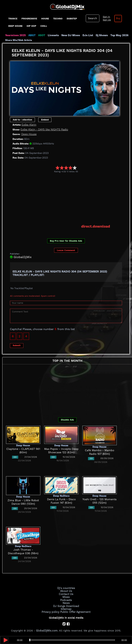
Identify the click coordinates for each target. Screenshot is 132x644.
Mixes (66, 597)
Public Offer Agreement (75, 611)
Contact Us (66, 594)
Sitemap (66, 608)
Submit (17, 345)
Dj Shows (100, 35)
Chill (44, 26)
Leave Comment (66, 250)
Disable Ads (67, 420)
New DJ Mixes (69, 35)
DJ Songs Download (66, 605)
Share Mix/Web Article (19, 40)
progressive (29, 19)
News (66, 602)
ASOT (41, 35)
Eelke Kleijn (29, 125)
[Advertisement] (71, 198)
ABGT (31, 35)
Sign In (106, 17)
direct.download (96, 226)
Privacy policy (51, 611)
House (45, 19)
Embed (45, 120)
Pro (117, 19)
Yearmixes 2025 (15, 35)
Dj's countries (66, 588)
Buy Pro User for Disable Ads (66, 241)
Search (92, 18)
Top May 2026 (117, 35)
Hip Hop (31, 26)
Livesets (52, 35)
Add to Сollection (22, 120)
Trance (13, 19)
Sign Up (106, 20)
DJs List (86, 35)
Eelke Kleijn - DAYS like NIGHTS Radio (44, 129)
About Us (66, 591)
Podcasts (66, 599)
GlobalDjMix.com (47, 630)
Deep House (15, 26)
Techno (58, 19)
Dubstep (72, 19)
